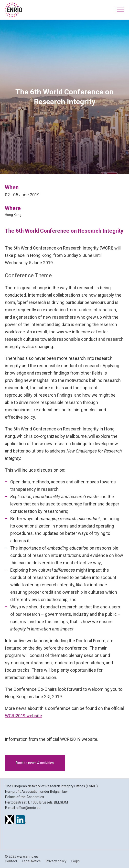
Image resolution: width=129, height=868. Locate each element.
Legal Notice (31, 861)
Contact (11, 861)
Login (75, 861)
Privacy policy (56, 861)
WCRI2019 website (23, 716)
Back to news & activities (35, 763)
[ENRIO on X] (10, 820)
